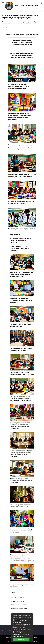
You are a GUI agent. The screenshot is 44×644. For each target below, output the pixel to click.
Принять (21, 640)
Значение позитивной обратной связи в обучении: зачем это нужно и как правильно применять (22, 454)
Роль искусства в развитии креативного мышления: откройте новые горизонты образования (20, 426)
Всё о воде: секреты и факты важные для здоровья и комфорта (21, 240)
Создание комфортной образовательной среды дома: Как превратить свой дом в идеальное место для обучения (22, 558)
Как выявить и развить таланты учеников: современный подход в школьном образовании (21, 147)
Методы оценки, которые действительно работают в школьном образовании (18, 86)
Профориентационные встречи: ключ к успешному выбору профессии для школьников (22, 55)
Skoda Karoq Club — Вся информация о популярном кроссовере (20, 249)
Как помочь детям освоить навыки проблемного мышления (22, 374)
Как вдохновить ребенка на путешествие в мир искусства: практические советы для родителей (20, 117)
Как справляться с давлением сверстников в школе (21, 350)
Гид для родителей (18, 601)
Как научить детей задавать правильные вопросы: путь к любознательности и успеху (20, 399)
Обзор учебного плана (19, 605)
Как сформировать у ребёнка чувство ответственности (20, 506)
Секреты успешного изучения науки (22, 229)
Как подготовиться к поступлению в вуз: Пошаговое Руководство (21, 585)
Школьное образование (26, 6)
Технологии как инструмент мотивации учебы (20, 326)
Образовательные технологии (21, 608)
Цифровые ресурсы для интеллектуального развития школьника (21, 481)
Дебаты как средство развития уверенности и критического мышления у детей (21, 275)
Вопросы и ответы (17, 597)
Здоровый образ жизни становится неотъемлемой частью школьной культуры (22, 42)
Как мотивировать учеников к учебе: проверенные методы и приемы (22, 175)
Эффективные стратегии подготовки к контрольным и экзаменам (21, 301)
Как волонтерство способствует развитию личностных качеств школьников (22, 531)
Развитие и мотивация (19, 612)
